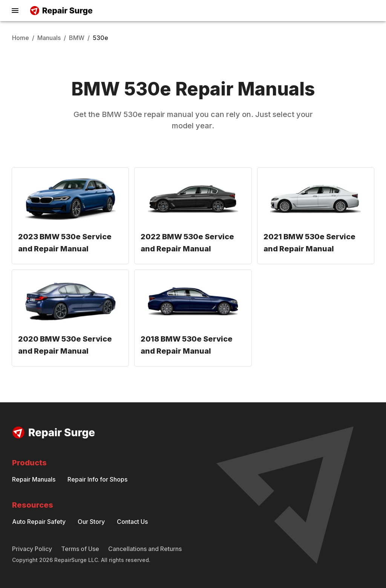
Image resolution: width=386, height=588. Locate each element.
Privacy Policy (32, 549)
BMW (77, 38)
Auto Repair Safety (39, 522)
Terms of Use (80, 549)
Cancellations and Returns (145, 549)
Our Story (91, 522)
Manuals (49, 38)
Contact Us (132, 522)
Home (21, 38)
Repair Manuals (34, 479)
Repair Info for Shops (97, 479)
